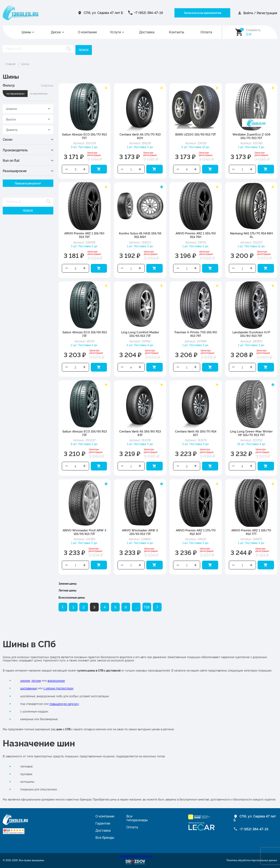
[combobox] (28, 109)
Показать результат (28, 183)
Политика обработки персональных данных (252, 860)
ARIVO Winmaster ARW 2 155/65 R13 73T (140, 532)
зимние (25, 680)
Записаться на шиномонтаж (202, 13)
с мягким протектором (58, 688)
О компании (87, 32)
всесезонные (56, 680)
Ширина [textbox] (11, 108)
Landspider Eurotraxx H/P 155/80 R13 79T (251, 334)
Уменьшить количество (67, 169)
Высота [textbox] (11, 119)
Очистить (47, 85)
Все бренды (105, 837)
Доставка (147, 32)
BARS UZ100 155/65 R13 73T (196, 134)
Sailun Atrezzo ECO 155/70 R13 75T (84, 136)
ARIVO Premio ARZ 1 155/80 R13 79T (84, 235)
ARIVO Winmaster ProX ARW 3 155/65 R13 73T (84, 532)
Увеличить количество (84, 169)
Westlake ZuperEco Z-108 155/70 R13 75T (251, 136)
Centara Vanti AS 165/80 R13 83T (140, 433)
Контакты (177, 32)
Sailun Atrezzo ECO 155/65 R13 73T (84, 334)
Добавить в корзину (99, 169)
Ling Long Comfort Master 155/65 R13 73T (140, 334)
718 (147, 607)
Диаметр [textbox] (12, 130)
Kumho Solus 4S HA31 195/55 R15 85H (140, 235)
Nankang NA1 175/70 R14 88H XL (251, 235)
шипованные (29, 688)
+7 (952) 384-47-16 (149, 13)
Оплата (206, 32)
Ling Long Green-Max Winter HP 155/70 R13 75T (251, 433)
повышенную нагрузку (64, 704)
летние (36, 680)
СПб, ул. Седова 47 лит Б (103, 13)
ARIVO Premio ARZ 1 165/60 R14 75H (196, 235)
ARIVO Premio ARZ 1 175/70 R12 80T (196, 532)
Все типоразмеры (137, 818)
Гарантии (103, 823)
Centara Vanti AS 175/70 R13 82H (140, 136)
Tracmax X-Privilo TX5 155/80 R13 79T (196, 334)
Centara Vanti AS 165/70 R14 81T (196, 433)
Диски (56, 32)
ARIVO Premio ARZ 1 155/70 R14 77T (251, 532)
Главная (10, 64)
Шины (26, 32)
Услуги (115, 32)
